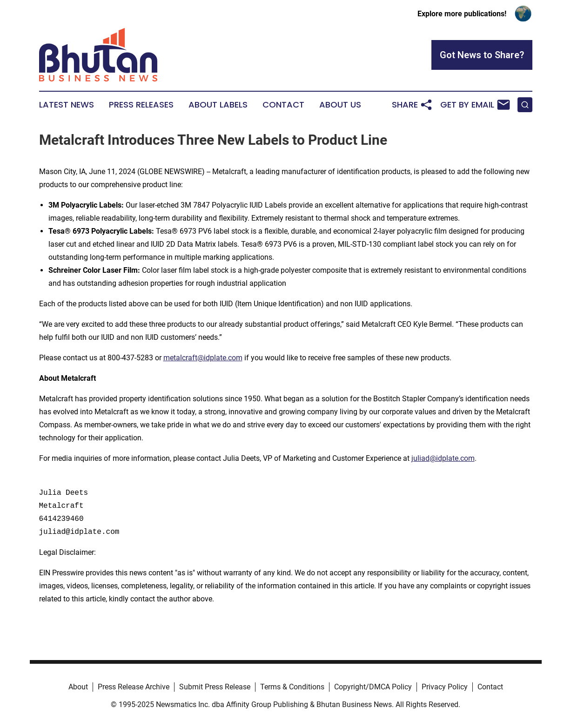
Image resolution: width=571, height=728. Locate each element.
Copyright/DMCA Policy (373, 687)
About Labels (218, 105)
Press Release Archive (134, 687)
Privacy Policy (445, 687)
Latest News (67, 105)
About (78, 687)
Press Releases (141, 105)
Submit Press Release (215, 687)
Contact (283, 105)
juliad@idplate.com (443, 458)
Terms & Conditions (292, 687)
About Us (340, 105)
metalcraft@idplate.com (203, 358)
